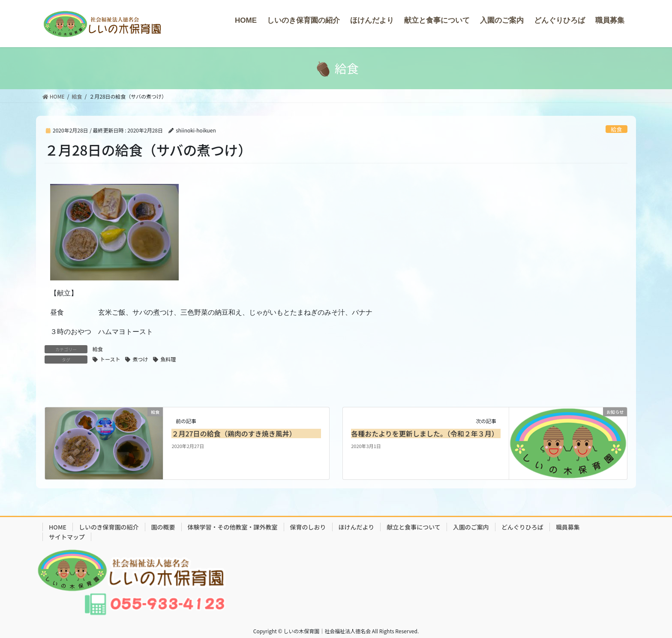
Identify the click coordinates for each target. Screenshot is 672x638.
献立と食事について (414, 527)
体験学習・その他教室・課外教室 (233, 527)
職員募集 (568, 527)
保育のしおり (308, 527)
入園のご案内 (471, 527)
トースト (110, 359)
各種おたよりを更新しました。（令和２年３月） (425, 433)
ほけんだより (357, 527)
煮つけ (140, 359)
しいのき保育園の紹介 (109, 527)
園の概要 (163, 527)
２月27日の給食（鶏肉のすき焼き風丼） (234, 433)
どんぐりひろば (522, 527)
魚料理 (168, 359)
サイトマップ (67, 537)
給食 (617, 129)
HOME (58, 527)
